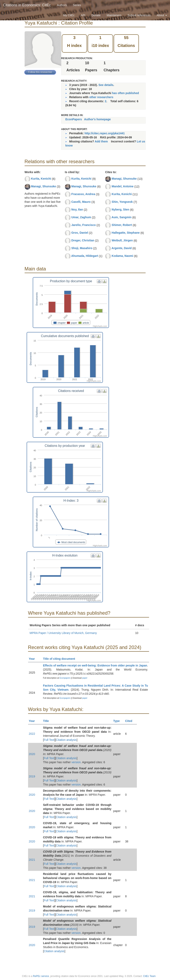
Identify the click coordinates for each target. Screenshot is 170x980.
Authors (62, 5)
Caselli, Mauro (81, 202)
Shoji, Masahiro (82, 248)
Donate (96, 15)
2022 (32, 734)
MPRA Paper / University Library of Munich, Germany (63, 633)
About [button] (162, 15)
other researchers (101, 97)
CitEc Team (149, 976)
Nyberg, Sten (120, 209)
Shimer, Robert (122, 225)
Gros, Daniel (80, 233)
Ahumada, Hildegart (85, 256)
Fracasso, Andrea (83, 194)
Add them (101, 141)
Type (118, 721)
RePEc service (41, 976)
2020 (32, 754)
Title (48, 721)
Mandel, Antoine (123, 186)
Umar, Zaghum (81, 217)
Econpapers (65, 678)
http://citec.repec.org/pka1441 (105, 133)
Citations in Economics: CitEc (27, 5)
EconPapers (74, 119)
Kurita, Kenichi (41, 179)
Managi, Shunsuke (43, 186)
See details (106, 85)
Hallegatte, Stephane (126, 233)
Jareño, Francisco (84, 225)
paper (85, 678)
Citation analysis (66, 740)
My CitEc (69, 15)
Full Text (49, 740)
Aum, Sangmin (122, 217)
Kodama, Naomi (122, 256)
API (83, 15)
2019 (32, 776)
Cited (130, 721)
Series (77, 5)
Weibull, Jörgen (122, 240)
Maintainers (114, 15)
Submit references (139, 15)
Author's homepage (98, 119)
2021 (32, 860)
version (76, 762)
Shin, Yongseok (122, 202)
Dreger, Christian (83, 240)
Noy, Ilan (77, 209)
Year (34, 659)
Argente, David (122, 248)
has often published (125, 93)
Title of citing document (61, 659)
